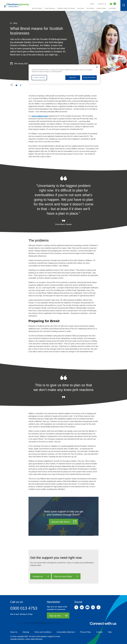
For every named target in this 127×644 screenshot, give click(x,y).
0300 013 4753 (24, 608)
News (92, 4)
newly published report (40, 116)
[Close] (97, 67)
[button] (50, 8)
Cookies (100, 632)
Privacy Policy (86, 632)
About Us (14, 632)
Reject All (73, 78)
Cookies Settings (39, 78)
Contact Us (102, 4)
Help (110, 632)
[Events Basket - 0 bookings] (113, 4)
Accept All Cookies (89, 78)
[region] (64, 74)
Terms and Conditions (43, 632)
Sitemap (26, 632)
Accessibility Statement (66, 632)
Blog (14, 23)
